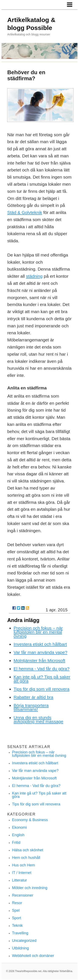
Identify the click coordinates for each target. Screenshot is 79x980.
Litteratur (19, 880)
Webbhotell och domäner (33, 956)
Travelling (20, 933)
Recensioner (23, 895)
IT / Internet (22, 873)
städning (34, 276)
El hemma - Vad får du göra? (42, 669)
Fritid (16, 843)
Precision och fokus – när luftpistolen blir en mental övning (38, 632)
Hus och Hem (23, 865)
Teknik (17, 926)
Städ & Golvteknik (25, 212)
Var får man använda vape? (40, 652)
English (18, 835)
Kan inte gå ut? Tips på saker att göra (42, 679)
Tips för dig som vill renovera (41, 689)
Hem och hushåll (26, 858)
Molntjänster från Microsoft (39, 660)
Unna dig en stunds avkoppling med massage (38, 719)
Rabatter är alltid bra (33, 697)
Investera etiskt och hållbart (40, 644)
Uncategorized (24, 941)
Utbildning (20, 948)
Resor (17, 903)
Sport (17, 918)
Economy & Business (30, 820)
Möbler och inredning (30, 888)
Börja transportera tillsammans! (31, 707)
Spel (16, 910)
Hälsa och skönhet (28, 850)
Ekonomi (19, 827)
